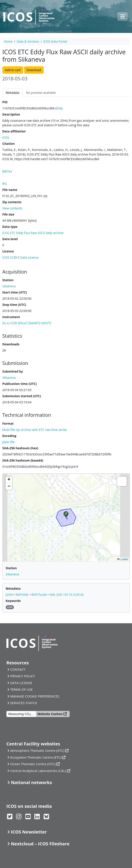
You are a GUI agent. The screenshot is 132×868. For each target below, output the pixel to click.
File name (10, 190)
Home (8, 41)
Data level (10, 239)
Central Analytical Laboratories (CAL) (38, 771)
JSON (10, 595)
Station (8, 280)
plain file (8, 442)
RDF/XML (23, 595)
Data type (10, 227)
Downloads (11, 344)
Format (8, 423)
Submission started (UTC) (22, 396)
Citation (9, 144)
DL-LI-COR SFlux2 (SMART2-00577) (27, 323)
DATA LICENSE (21, 683)
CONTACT (18, 669)
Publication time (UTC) (20, 384)
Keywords (13, 601)
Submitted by (13, 371)
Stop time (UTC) (14, 305)
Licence (8, 251)
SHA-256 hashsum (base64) (23, 460)
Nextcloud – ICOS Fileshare (40, 844)
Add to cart (13, 70)
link (59, 108)
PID (5, 102)
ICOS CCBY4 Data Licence (20, 257)
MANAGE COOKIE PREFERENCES (35, 696)
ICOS (6, 137)
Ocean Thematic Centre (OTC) (33, 764)
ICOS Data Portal (55, 41)
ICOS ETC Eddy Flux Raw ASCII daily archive (33, 233)
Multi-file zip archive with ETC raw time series (35, 430)
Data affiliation (14, 131)
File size (8, 214)
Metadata (13, 93)
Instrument (11, 317)
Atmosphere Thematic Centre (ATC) (37, 750)
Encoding (9, 436)
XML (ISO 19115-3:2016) (67, 595)
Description (11, 114)
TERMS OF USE (21, 689)
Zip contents (12, 202)
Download (34, 70)
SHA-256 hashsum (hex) (20, 448)
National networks (31, 782)
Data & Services (28, 41)
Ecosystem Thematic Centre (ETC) (36, 757)
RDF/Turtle (40, 595)
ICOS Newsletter (29, 832)
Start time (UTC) (15, 292)
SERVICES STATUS (24, 703)
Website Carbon (50, 714)
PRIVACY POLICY (23, 676)
